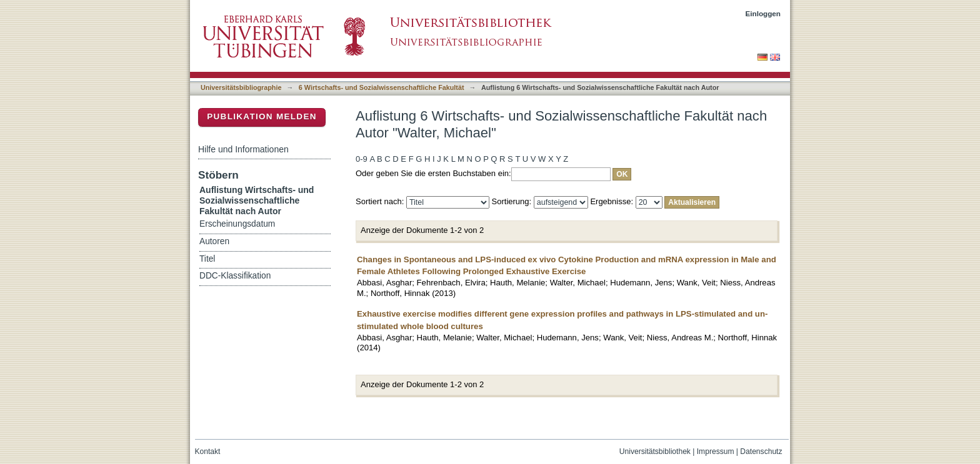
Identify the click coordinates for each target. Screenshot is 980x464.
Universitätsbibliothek (655, 452)
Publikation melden (262, 116)
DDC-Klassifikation (235, 276)
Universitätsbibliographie (241, 87)
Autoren (214, 241)
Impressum (716, 452)
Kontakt (208, 452)
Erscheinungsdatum (237, 224)
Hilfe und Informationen (243, 149)
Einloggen (763, 13)
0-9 (362, 159)
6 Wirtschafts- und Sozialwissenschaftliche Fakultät (382, 87)
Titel (207, 259)
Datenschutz (761, 452)
